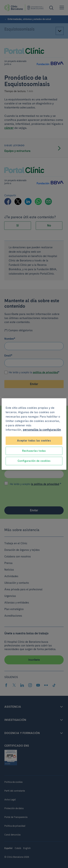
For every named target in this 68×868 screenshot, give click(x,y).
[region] (34, 434)
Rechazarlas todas (34, 451)
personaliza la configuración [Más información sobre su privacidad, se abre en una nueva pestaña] (42, 430)
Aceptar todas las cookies (34, 441)
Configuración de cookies (34, 461)
